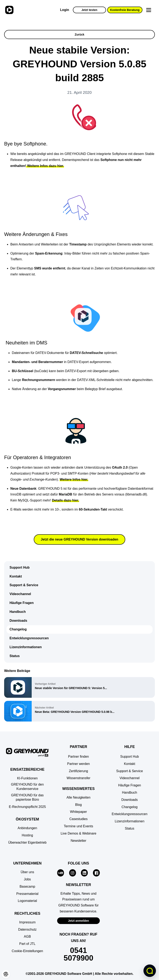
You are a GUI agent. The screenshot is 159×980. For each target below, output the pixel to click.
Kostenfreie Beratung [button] (125, 10)
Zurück (80, 35)
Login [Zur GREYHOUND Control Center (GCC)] (65, 10)
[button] (27, 951)
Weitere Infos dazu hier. (45, 166)
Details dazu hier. (66, 500)
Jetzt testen (89, 10)
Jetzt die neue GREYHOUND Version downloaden (79, 539)
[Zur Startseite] (9, 10)
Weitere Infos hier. (74, 479)
